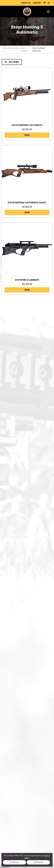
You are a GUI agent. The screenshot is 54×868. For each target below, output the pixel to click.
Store (11, 48)
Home (5, 48)
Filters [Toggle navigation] (12, 62)
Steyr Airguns (24, 49)
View (27, 135)
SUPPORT (37, 3)
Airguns (17, 48)
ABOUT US (26, 3)
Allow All (14, 862)
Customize (38, 862)
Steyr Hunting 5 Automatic (39, 49)
